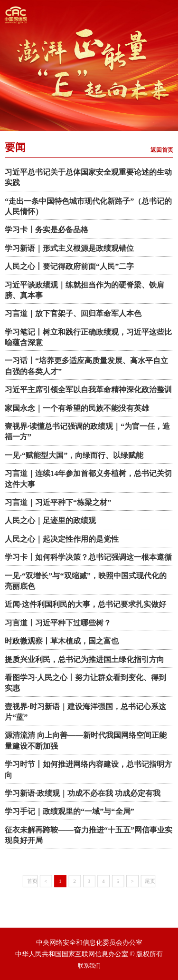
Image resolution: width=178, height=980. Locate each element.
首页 (32, 881)
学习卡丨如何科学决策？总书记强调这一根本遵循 (88, 557)
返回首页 (162, 150)
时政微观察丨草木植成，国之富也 (62, 641)
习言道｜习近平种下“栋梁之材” (58, 502)
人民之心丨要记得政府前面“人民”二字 (69, 266)
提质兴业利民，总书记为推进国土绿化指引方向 (84, 659)
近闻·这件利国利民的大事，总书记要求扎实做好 (85, 604)
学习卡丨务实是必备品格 (47, 230)
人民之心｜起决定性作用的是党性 (62, 539)
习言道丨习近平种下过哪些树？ (58, 623)
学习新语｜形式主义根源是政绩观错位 (69, 248)
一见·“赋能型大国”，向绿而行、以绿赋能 (74, 455)
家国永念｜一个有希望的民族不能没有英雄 (77, 408)
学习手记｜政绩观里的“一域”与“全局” (70, 811)
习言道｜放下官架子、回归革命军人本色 (73, 313)
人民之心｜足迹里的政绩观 (50, 520)
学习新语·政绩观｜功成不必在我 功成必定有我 (83, 793)
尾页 (150, 881)
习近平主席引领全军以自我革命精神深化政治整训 (88, 390)
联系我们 (89, 966)
